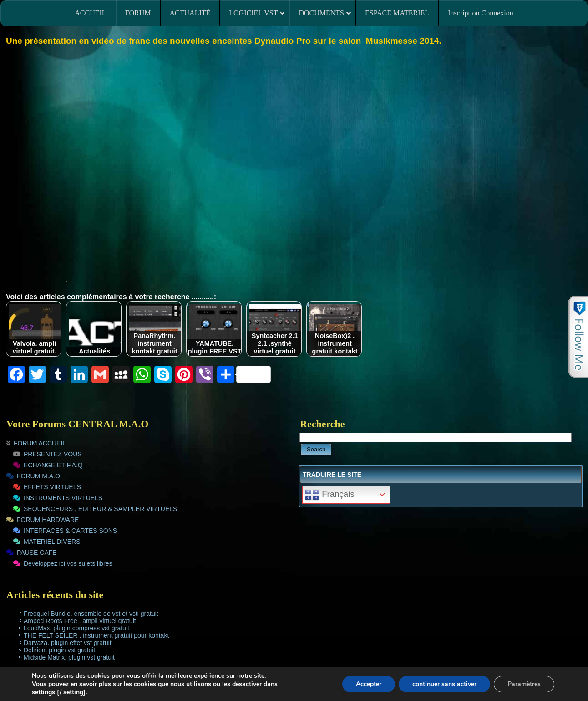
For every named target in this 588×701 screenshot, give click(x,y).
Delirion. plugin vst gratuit (59, 650)
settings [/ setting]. (59, 692)
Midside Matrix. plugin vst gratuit (69, 657)
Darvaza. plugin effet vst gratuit (68, 643)
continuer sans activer (444, 684)
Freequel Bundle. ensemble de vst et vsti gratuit (91, 614)
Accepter (369, 684)
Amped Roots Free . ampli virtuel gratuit (80, 621)
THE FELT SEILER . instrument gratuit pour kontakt (96, 635)
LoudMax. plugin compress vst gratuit (76, 628)
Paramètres (524, 684)
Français (330, 495)
